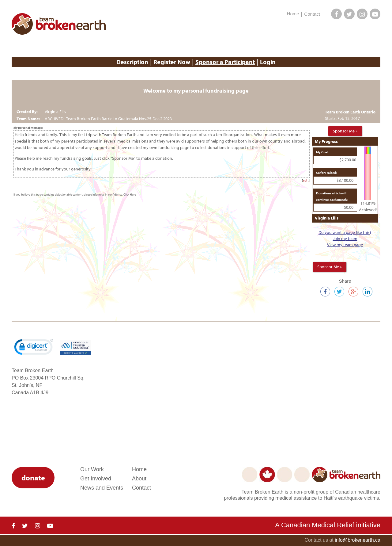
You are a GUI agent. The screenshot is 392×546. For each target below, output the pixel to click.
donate (33, 478)
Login (268, 62)
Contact (312, 14)
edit (306, 180)
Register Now (172, 62)
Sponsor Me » (345, 131)
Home (293, 14)
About (139, 479)
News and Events (102, 488)
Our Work (92, 469)
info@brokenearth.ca (358, 540)
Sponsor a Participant (225, 62)
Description (132, 62)
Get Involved (96, 479)
